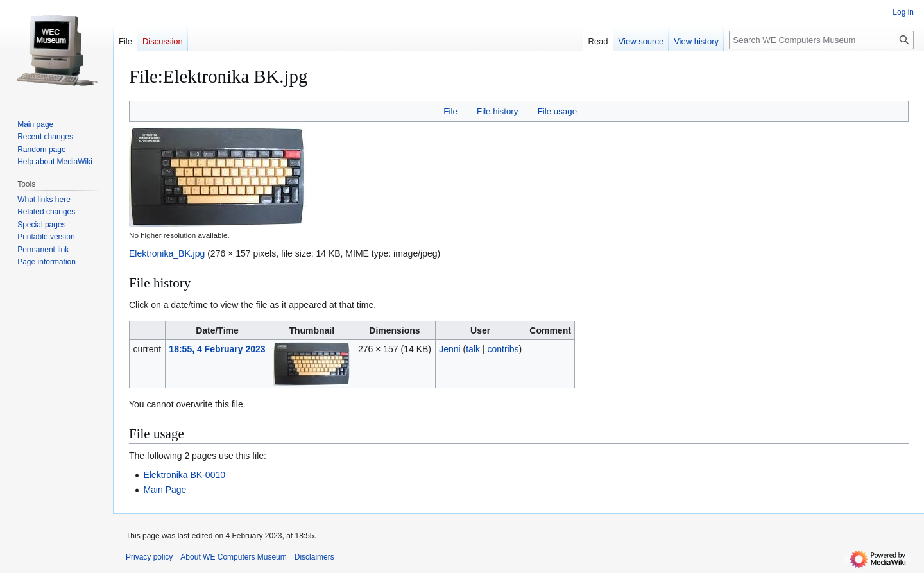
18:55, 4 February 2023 (217, 349)
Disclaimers (314, 557)
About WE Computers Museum (233, 557)
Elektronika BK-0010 (184, 475)
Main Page (165, 490)
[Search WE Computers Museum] (821, 40)
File (450, 111)
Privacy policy (149, 557)
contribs (503, 349)
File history (497, 111)
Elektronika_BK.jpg (167, 253)
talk (473, 349)
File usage (557, 111)
